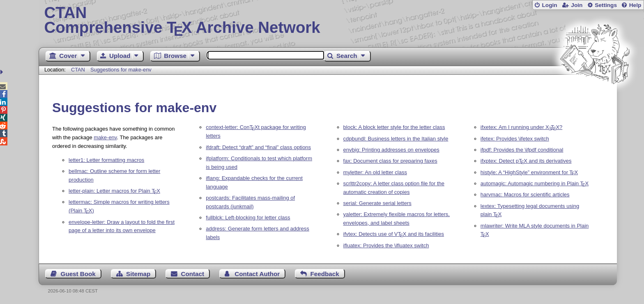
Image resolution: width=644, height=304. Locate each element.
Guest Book (78, 274)
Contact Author (257, 274)
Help (635, 5)
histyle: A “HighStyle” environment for (529, 172)
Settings (606, 5)
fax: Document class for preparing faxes (390, 161)
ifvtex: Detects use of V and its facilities (394, 234)
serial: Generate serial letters (377, 203)
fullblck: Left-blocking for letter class (248, 218)
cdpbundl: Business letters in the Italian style (396, 139)
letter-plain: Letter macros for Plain (114, 191)
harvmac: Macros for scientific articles (525, 195)
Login (549, 5)
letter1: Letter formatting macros (106, 160)
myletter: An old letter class (375, 172)
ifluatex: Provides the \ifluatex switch (386, 245)
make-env (105, 137)
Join (577, 5)
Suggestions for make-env (121, 70)
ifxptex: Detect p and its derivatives (526, 161)
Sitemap (138, 274)
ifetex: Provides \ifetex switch (515, 139)
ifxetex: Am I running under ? (521, 127)
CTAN (78, 70)
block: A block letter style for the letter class (394, 127)
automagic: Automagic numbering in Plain (535, 183)
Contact (193, 274)
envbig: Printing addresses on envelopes (391, 150)
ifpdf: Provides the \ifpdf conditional (522, 150)
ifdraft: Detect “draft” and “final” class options (258, 147)
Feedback (325, 274)
